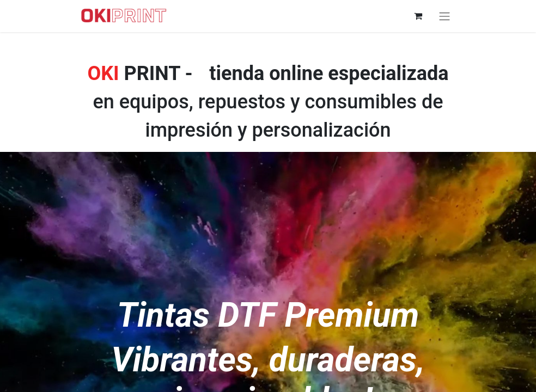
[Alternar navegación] (444, 16)
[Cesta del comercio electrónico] (418, 16)
